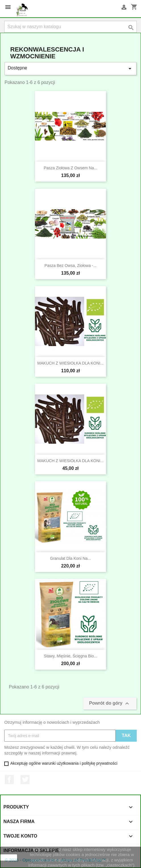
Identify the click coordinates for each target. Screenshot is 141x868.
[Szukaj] (70, 27)
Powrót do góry (110, 704)
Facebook (9, 779)
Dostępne (70, 69)
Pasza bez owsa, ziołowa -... (71, 266)
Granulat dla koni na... (70, 558)
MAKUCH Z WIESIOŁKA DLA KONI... (70, 363)
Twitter (25, 779)
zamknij (9, 857)
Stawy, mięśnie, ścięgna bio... (70, 656)
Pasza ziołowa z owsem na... (70, 168)
